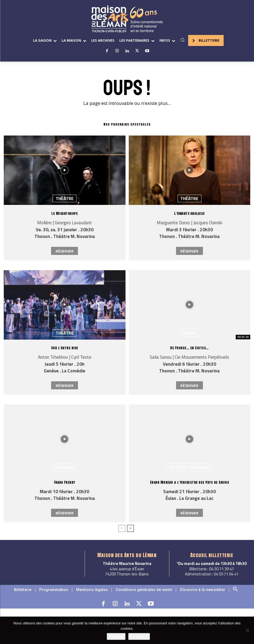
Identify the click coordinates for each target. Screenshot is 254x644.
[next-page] (130, 528)
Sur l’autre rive (65, 348)
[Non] (247, 630)
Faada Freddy (65, 482)
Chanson (65, 467)
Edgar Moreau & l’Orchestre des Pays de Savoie (190, 482)
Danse (189, 333)
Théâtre (65, 198)
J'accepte (116, 636)
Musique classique (189, 467)
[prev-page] (122, 528)
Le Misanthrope (65, 213)
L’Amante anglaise (189, 213)
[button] (183, 40)
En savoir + (139, 636)
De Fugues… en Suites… (189, 348)
